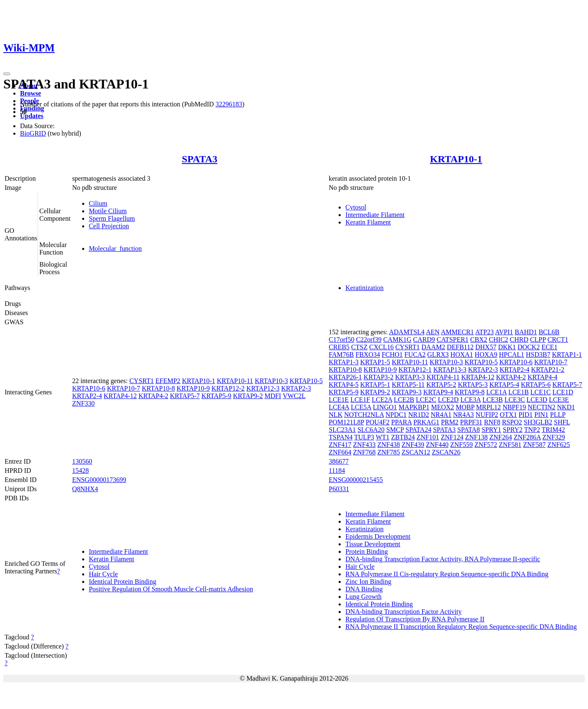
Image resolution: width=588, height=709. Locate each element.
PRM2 (450, 422)
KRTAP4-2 (153, 396)
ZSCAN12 (416, 452)
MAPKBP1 (414, 407)
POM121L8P (346, 422)
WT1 (383, 437)
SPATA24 (418, 430)
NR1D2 (419, 415)
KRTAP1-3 (344, 362)
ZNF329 (554, 437)
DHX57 (486, 347)
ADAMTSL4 (407, 332)
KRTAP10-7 (123, 388)
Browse (30, 93)
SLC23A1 (342, 430)
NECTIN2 (542, 407)
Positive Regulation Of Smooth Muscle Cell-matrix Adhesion (171, 589)
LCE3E (559, 400)
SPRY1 (491, 430)
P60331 (339, 489)
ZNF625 (558, 445)
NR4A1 (441, 415)
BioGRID (33, 133)
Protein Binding (367, 551)
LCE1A (496, 392)
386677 (339, 461)
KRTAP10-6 (89, 388)
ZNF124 (452, 437)
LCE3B (493, 400)
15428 (80, 471)
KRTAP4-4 (543, 377)
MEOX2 (443, 407)
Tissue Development (373, 544)
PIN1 (541, 415)
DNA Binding (364, 589)
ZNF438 (389, 445)
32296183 (229, 104)
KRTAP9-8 (470, 392)
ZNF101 (428, 437)
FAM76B (341, 354)
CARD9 (424, 339)
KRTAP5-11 (408, 385)
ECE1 (549, 347)
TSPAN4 (340, 437)
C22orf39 (369, 339)
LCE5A (361, 407)
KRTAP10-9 (193, 388)
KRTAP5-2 (441, 385)
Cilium (98, 203)
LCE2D (448, 400)
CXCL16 (381, 347)
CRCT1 (558, 339)
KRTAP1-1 (567, 354)
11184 (337, 471)
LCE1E (339, 400)
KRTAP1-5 (375, 362)
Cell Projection (109, 226)
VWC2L (294, 396)
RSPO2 (512, 422)
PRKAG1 (426, 422)
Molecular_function (115, 249)
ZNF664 (340, 452)
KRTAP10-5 (306, 381)
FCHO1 (392, 354)
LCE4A (339, 407)
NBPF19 (514, 407)
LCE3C (515, 400)
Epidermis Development (378, 536)
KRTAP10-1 (456, 159)
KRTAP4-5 (344, 385)
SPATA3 (200, 159)
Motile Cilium (108, 211)
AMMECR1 (457, 332)
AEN (433, 332)
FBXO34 (368, 354)
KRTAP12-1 (415, 370)
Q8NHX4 (85, 489)
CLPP (538, 339)
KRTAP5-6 (536, 385)
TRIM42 (553, 430)
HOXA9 (486, 354)
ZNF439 (413, 445)
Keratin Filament (368, 222)
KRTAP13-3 (450, 370)
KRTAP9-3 (407, 392)
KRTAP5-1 (375, 385)
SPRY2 (513, 430)
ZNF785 (389, 452)
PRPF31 (471, 422)
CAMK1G (397, 339)
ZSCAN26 (446, 452)
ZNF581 (510, 445)
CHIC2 (498, 339)
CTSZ (359, 347)
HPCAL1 (512, 354)
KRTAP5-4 (504, 385)
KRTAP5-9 (216, 396)
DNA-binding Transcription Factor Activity (403, 612)
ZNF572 (486, 445)
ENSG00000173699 (99, 480)
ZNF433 (364, 445)
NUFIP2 (487, 415)
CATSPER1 (452, 339)
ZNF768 (364, 452)
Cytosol (356, 207)
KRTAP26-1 (345, 377)
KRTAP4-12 (120, 396)
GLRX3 (438, 354)
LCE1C (541, 392)
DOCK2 (529, 347)
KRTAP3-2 (379, 377)
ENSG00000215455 (356, 480)
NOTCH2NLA (364, 415)
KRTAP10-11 (235, 381)
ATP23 (484, 332)
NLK (335, 415)
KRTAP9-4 (438, 392)
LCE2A (382, 400)
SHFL (562, 422)
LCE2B (404, 400)
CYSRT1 (142, 381)
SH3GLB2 (538, 422)
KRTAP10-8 (158, 388)
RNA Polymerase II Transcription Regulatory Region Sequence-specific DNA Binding (461, 627)
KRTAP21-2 (548, 370)
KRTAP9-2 (248, 396)
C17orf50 (341, 339)
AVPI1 (504, 332)
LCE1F (360, 400)
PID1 (525, 415)
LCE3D (537, 400)
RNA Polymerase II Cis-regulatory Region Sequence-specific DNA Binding (447, 574)
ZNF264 (500, 437)
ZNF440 (437, 445)
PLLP (558, 415)
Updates (32, 116)
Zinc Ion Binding (368, 582)
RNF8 (492, 422)
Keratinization (364, 288)
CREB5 (339, 347)
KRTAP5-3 (473, 385)
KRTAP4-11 (443, 377)
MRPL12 (489, 407)
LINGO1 (385, 407)
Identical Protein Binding (123, 582)
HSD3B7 (538, 354)
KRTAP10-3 (271, 381)
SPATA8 (469, 430)
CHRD (519, 339)
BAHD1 (526, 332)
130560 (82, 461)
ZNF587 (534, 445)
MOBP (465, 407)
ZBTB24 (403, 437)
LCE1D (563, 392)
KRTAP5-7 (185, 396)
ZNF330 (83, 403)
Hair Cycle (103, 574)
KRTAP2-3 (296, 388)
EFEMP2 (168, 381)
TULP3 (364, 437)
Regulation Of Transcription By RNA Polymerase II (415, 619)
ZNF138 (476, 437)
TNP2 (532, 430)
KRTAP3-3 (410, 377)
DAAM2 (433, 347)
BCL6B (549, 332)
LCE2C (426, 400)
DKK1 (507, 347)
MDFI (273, 396)
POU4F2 (378, 422)
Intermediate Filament (375, 215)
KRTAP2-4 (87, 396)
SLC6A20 (371, 430)
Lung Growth (363, 597)
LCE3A (471, 400)
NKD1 (566, 407)
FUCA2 (415, 354)
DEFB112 (460, 347)
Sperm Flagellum (112, 218)
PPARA (401, 422)
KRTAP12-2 (228, 388)
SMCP (395, 430)
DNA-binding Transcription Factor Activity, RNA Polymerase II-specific (443, 559)
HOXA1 (462, 354)
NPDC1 (396, 415)
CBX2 (479, 339)
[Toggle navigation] (7, 74)
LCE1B (519, 392)
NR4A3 (464, 415)
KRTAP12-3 (263, 388)
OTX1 (509, 415)
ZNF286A (527, 437)
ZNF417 (340, 445)
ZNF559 (461, 445)
